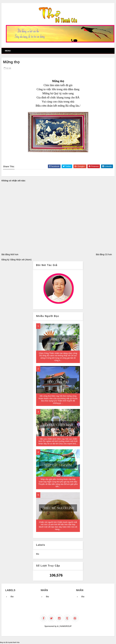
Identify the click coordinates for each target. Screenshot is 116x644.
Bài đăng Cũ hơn (104, 254)
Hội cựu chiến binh (58, 425)
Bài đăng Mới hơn (10, 254)
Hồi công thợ (58, 382)
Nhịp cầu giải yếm (58, 465)
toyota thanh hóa (14, 642)
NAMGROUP (66, 626)
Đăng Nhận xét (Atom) (21, 260)
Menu (8, 51)
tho (38, 554)
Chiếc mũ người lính (58, 508)
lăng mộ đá (4, 642)
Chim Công (58, 339)
